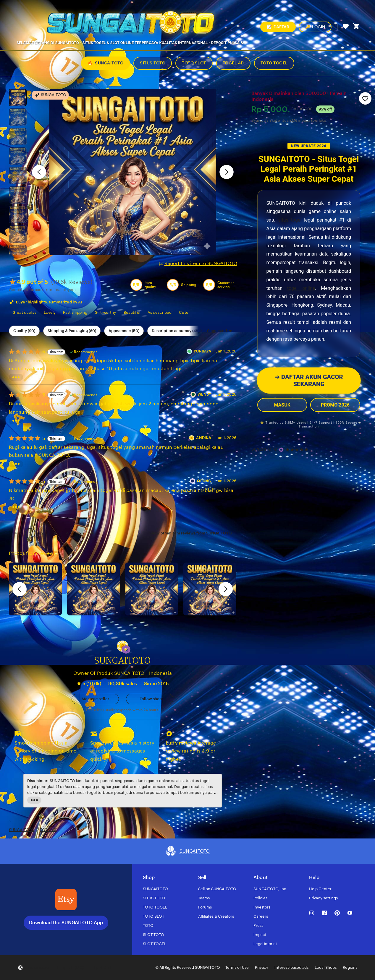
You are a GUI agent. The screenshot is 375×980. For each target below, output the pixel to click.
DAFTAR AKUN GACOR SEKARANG (309, 381)
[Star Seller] (281, 450)
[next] (226, 589)
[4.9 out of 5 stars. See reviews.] (298, 450)
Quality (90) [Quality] (24, 331)
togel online (301, 288)
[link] (16, 533)
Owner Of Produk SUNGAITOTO (109, 673)
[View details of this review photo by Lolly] (35, 589)
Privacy (262, 967)
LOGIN (315, 27)
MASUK (282, 405)
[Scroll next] (201, 331)
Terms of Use (237, 967)
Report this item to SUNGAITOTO (198, 264)
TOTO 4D (48, 830)
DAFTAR (278, 27)
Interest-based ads (291, 967)
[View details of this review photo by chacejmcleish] (94, 589)
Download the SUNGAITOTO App (66, 923)
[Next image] (227, 172)
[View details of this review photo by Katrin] (210, 589)
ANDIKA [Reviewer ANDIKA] (204, 438)
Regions (350, 967)
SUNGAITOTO (264, 449)
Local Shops (326, 967)
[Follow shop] (150, 699)
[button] (126, 649)
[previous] (20, 589)
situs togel (290, 220)
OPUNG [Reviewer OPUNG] (204, 481)
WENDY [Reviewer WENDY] (205, 394)
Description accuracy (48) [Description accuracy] (176, 331)
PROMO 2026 (335, 405)
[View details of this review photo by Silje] (152, 589)
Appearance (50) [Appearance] (124, 331)
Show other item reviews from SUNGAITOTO (191, 533)
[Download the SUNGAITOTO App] (66, 900)
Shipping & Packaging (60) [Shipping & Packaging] (72, 331)
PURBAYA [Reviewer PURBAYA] (202, 351)
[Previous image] (39, 172)
